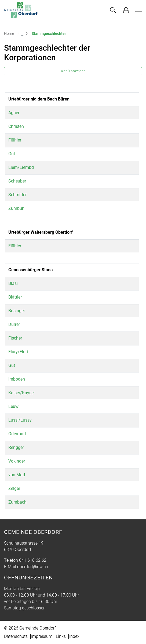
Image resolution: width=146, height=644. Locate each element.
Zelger (17, 488)
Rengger (19, 447)
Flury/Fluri (21, 352)
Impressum (42, 636)
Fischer (18, 338)
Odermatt (20, 434)
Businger (19, 311)
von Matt (19, 475)
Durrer (17, 324)
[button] (113, 10)
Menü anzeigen (73, 71)
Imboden (19, 379)
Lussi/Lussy (23, 420)
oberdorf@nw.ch (33, 567)
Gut (14, 154)
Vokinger (19, 461)
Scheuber (20, 181)
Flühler (17, 140)
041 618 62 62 (33, 560)
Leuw (16, 406)
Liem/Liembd (24, 167)
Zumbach (20, 502)
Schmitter (20, 195)
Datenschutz (16, 636)
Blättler (18, 297)
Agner (17, 113)
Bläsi (16, 283)
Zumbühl (20, 208)
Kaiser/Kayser (24, 393)
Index (74, 636)
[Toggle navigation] (138, 10)
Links (61, 636)
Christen (19, 126)
